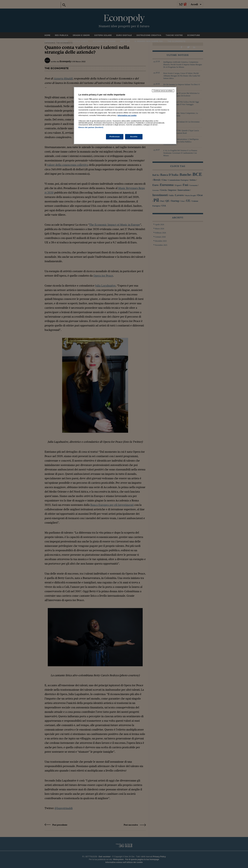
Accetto (134, 137)
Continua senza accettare (163, 91)
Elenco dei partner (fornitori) (91, 127)
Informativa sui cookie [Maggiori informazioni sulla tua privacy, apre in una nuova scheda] (127, 115)
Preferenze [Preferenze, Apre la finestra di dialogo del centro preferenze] (115, 137)
